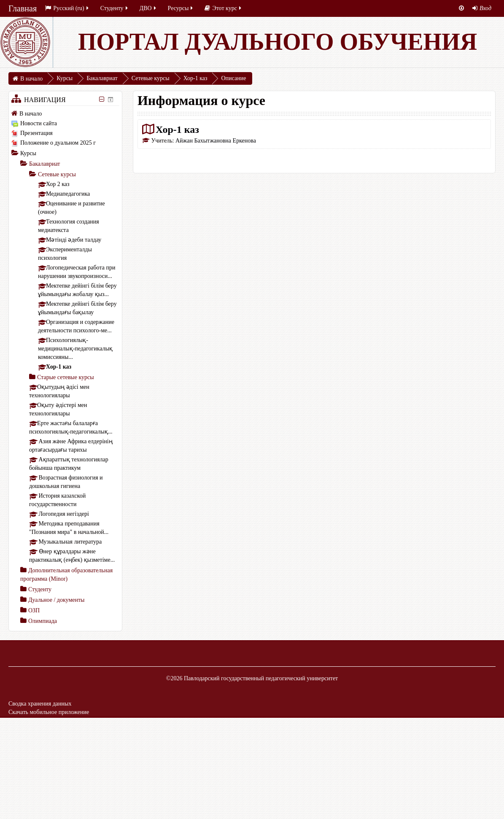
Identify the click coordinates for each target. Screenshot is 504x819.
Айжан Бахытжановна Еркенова (216, 141)
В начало (31, 114)
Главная (23, 8)
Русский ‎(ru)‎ (67, 8)
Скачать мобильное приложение (49, 712)
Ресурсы (181, 8)
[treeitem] (65, 113)
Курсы (28, 153)
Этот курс (223, 8)
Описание (233, 78)
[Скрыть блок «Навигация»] (101, 99)
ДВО (148, 8)
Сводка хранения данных (40, 704)
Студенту (115, 8)
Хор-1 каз (177, 129)
